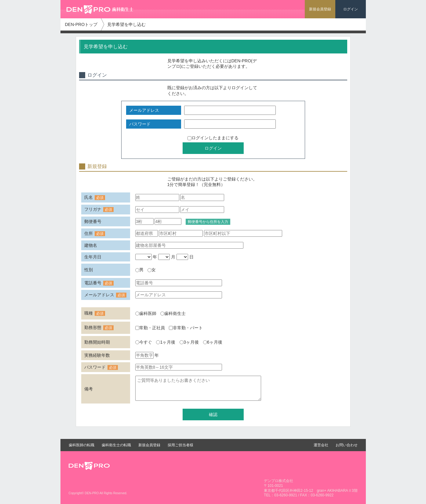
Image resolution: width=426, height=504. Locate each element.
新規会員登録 (149, 445)
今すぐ (144, 342)
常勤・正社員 (150, 328)
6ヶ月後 (213, 342)
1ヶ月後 (166, 342)
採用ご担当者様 (180, 445)
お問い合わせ (347, 445)
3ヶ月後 (189, 342)
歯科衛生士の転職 (116, 445)
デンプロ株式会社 (279, 481)
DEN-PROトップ (81, 24)
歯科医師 (146, 313)
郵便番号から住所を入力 (208, 222)
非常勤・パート (186, 328)
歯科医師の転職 (82, 445)
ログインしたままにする (213, 138)
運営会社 (321, 445)
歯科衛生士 (173, 313)
